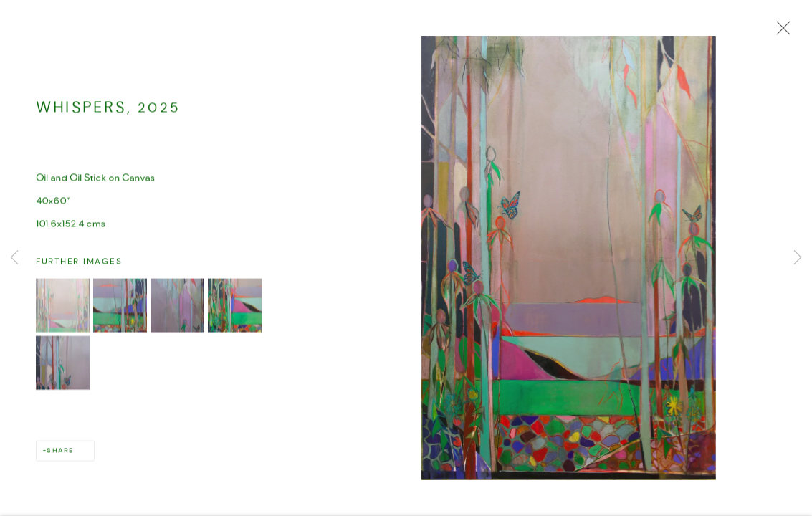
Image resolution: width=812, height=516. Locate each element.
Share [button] (60, 452)
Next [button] (798, 258)
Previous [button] (14, 258)
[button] (63, 306)
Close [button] (780, 32)
